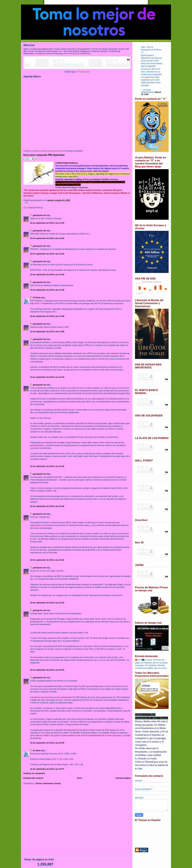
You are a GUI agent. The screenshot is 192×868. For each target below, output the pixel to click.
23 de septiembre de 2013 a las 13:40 (47, 238)
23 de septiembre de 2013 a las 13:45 (47, 275)
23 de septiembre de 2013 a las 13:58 (47, 316)
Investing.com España (74, 151)
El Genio (37, 298)
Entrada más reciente (33, 778)
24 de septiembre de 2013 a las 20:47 (47, 769)
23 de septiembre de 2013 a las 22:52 (47, 560)
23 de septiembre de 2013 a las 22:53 (47, 603)
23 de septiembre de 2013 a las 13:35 (47, 223)
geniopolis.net (39, 215)
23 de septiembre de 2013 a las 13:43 (47, 254)
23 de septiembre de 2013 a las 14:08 (47, 332)
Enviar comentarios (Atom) (48, 783)
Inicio (79, 778)
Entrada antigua (123, 778)
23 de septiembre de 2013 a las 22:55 (47, 743)
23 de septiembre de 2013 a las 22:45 (47, 466)
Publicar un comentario (34, 773)
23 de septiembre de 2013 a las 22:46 (47, 506)
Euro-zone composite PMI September (44, 155)
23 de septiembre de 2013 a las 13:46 (47, 290)
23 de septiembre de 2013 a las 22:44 (47, 377)
